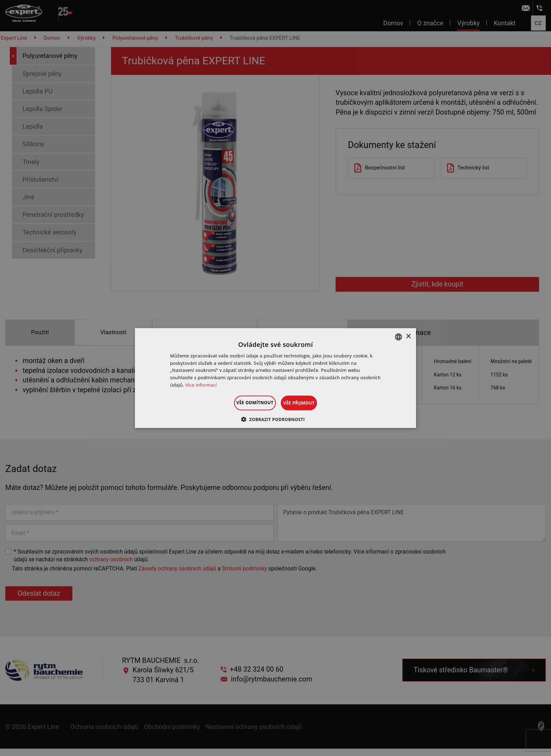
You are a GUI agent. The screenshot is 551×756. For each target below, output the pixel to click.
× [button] (408, 337)
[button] (276, 419)
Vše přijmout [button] (308, 403)
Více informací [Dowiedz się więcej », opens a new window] (201, 385)
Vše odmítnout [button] (246, 402)
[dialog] (275, 378)
